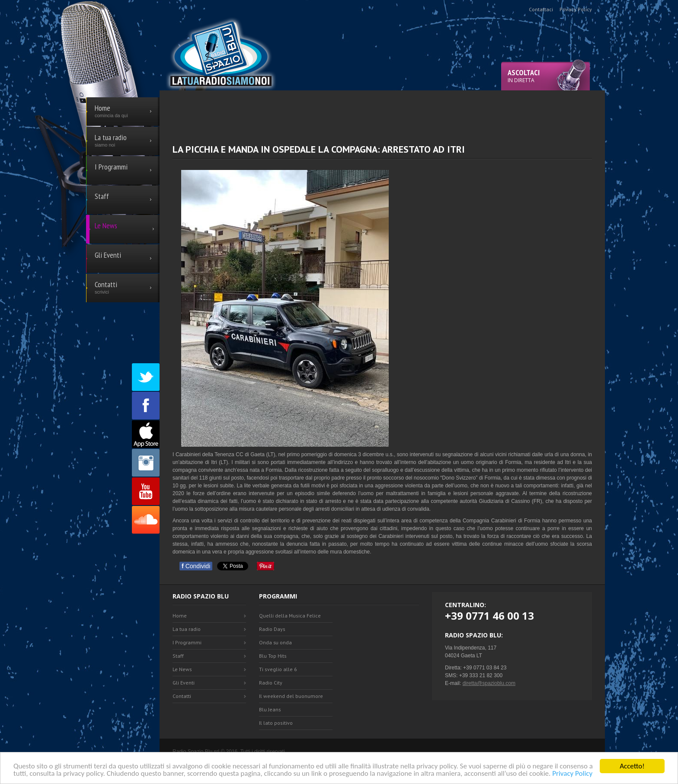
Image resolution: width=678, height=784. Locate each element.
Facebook (146, 406)
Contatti (182, 696)
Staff (178, 656)
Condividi (196, 566)
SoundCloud (146, 520)
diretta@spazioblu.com (489, 683)
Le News (182, 669)
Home (180, 616)
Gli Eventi (184, 683)
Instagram (146, 463)
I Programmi (187, 642)
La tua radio (187, 629)
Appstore (146, 434)
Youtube (146, 491)
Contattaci (541, 9)
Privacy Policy (572, 774)
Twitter (146, 377)
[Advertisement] (382, 110)
